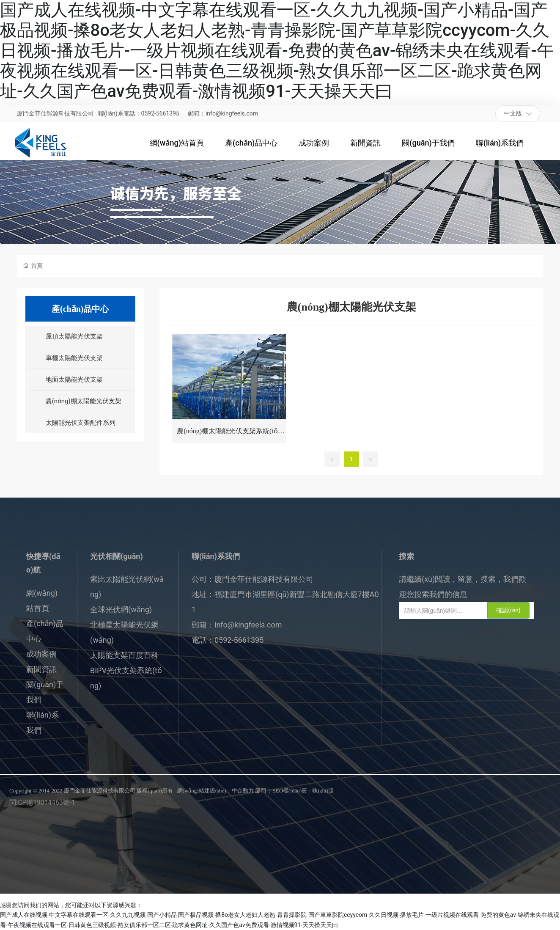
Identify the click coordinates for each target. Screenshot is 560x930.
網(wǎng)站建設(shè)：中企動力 (215, 791)
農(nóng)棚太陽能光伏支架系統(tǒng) (229, 434)
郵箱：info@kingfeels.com (223, 113)
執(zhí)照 (323, 791)
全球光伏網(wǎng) (121, 609)
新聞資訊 (41, 669)
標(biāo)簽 (295, 791)
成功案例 (41, 654)
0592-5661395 (239, 640)
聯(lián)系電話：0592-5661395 (139, 113)
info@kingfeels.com (248, 625)
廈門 (261, 791)
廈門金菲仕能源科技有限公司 (55, 113)
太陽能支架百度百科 (124, 655)
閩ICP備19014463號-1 (42, 803)
